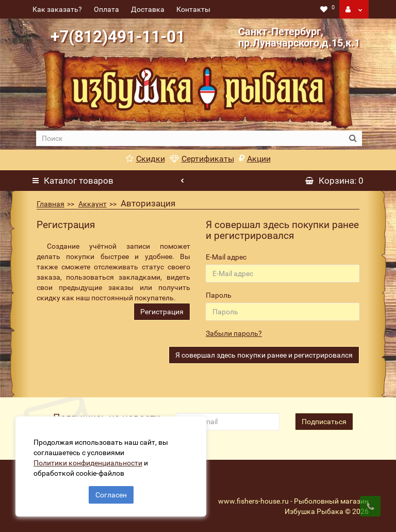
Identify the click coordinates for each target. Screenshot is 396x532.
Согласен (111, 495)
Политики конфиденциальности (88, 463)
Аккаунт (93, 204)
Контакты (193, 9)
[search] (190, 138)
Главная (51, 204)
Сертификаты (202, 159)
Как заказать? (57, 9)
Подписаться (324, 422)
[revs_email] (227, 422)
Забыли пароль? (234, 333)
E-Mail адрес (226, 257)
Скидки (145, 159)
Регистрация (162, 312)
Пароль (219, 295)
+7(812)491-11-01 (118, 37)
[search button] (353, 138)
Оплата (106, 9)
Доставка (148, 9)
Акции (255, 159)
